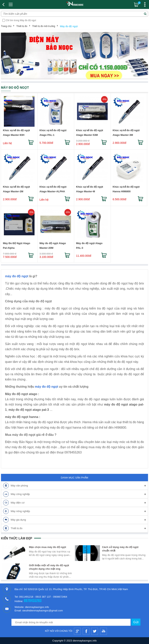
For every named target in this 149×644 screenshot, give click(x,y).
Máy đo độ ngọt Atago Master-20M (53, 246)
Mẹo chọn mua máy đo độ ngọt (47, 547)
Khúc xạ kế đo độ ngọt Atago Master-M (90, 189)
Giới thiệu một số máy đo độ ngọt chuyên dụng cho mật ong (49, 567)
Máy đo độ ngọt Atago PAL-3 (89, 246)
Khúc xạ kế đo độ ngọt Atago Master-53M (90, 133)
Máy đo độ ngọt (69, 26)
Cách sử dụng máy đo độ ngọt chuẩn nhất (120, 549)
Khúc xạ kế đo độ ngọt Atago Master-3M (126, 133)
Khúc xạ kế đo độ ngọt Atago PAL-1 (53, 133)
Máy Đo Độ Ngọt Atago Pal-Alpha (16, 246)
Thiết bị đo (22, 26)
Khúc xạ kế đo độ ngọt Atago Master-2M (16, 189)
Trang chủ (6, 26)
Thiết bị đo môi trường (44, 26)
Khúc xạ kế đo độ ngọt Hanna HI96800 (126, 189)
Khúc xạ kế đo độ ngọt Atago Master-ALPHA (53, 189)
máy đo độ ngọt (17, 276)
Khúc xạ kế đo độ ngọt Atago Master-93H (16, 133)
